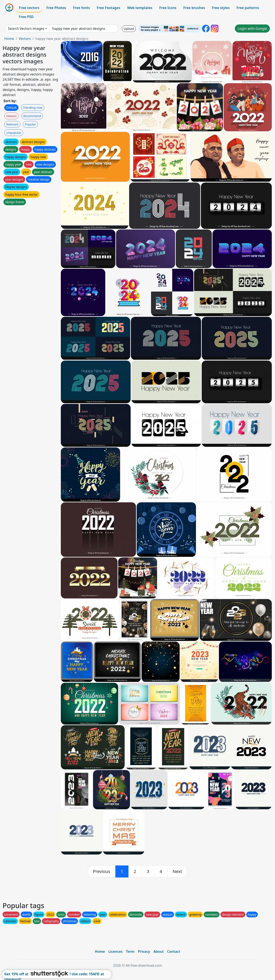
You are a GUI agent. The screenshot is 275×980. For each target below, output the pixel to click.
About (158, 951)
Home (9, 39)
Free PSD (26, 17)
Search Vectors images (26, 29)
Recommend (32, 116)
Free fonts (82, 8)
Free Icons (168, 8)
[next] (177, 871)
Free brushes (194, 8)
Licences (115, 951)
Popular (30, 124)
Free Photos (56, 8)
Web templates (140, 8)
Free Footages (108, 8)
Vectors (25, 39)
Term (130, 951)
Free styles (221, 8)
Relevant (12, 124)
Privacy (144, 951)
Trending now (33, 108)
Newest (11, 116)
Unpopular (14, 133)
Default (11, 108)
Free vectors (29, 8)
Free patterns (248, 8)
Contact (174, 951)
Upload (129, 29)
